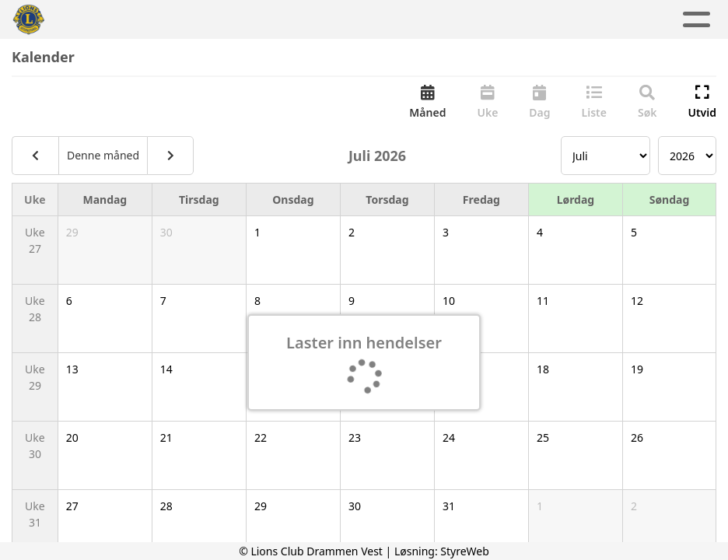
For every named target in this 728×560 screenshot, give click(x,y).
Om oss (422, 20)
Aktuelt (187, 20)
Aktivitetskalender (301, 20)
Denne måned (103, 157)
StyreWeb (465, 551)
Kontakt (514, 20)
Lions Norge (615, 20)
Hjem (122, 20)
